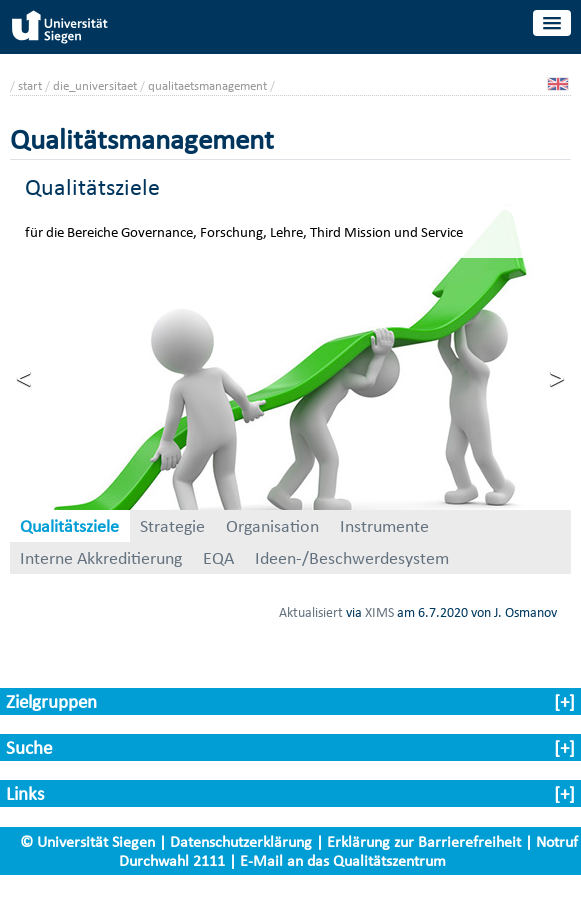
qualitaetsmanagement (207, 85)
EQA (218, 558)
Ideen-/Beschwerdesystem (352, 558)
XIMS (379, 612)
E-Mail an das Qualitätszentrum (343, 860)
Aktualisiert (311, 612)
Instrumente (384, 526)
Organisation (272, 526)
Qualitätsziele (69, 526)
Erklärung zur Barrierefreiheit (424, 841)
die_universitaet (95, 85)
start (30, 85)
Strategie (172, 526)
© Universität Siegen (87, 841)
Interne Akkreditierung (101, 558)
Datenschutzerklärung (241, 841)
